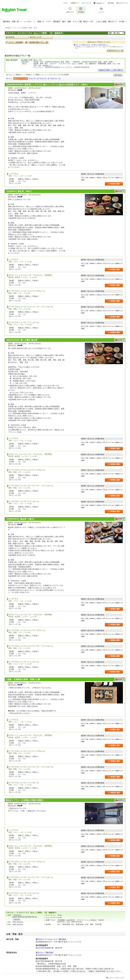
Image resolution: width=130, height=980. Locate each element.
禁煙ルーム (40, 75)
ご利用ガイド (75, 3)
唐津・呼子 (33, 28)
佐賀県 (24, 28)
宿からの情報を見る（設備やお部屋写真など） (93, 45)
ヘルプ (65, 3)
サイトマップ (86, 3)
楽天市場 (111, 3)
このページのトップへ (116, 978)
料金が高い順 (45, 79)
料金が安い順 (34, 79)
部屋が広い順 (55, 79)
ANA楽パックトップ (13, 28)
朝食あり (19, 75)
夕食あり (29, 75)
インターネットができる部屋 (58, 75)
